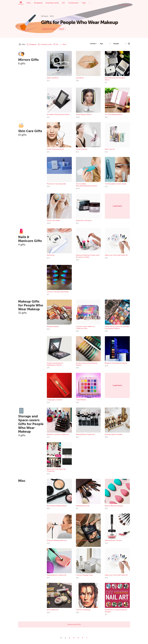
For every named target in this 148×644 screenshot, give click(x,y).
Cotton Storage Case (84, 573)
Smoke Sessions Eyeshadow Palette (87, 362)
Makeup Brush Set (83, 504)
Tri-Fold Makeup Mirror (114, 112)
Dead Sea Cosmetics (84, 218)
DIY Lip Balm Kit (53, 608)
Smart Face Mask (53, 218)
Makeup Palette (53, 324)
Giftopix (21, 3)
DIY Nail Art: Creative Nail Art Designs (116, 609)
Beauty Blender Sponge (114, 504)
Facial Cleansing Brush (55, 147)
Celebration (73, 3)
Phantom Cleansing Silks (56, 182)
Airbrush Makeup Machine (57, 538)
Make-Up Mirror (53, 76)
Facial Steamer (82, 147)
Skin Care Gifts (30, 129)
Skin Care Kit (110, 147)
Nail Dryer (51, 253)
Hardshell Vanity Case (84, 538)
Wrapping (38, 3)
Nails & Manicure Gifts (30, 237)
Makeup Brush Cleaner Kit (57, 573)
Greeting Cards (52, 3)
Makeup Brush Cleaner (113, 538)
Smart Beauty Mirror (84, 112)
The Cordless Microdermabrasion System (87, 183)
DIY (63, 3)
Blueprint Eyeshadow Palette (116, 361)
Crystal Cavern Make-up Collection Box (85, 325)
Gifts (29, 3)
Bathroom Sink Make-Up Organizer (56, 468)
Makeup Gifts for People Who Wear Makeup (31, 303)
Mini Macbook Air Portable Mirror (115, 77)
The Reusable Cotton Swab (115, 182)
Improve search (49, 27)
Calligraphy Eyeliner (55, 398)
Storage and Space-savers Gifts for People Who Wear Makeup (31, 422)
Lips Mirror (80, 76)
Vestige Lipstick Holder (114, 432)
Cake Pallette (81, 398)
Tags (84, 3)
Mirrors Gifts (28, 58)
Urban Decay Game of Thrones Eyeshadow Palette (117, 325)
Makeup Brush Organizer (85, 432)
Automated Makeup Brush (57, 504)
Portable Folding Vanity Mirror (58, 112)
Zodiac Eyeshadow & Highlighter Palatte (55, 362)
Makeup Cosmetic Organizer (58, 432)
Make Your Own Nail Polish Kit (116, 253)
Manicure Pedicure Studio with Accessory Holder (88, 254)
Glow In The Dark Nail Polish (58, 290)
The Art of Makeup (83, 608)
